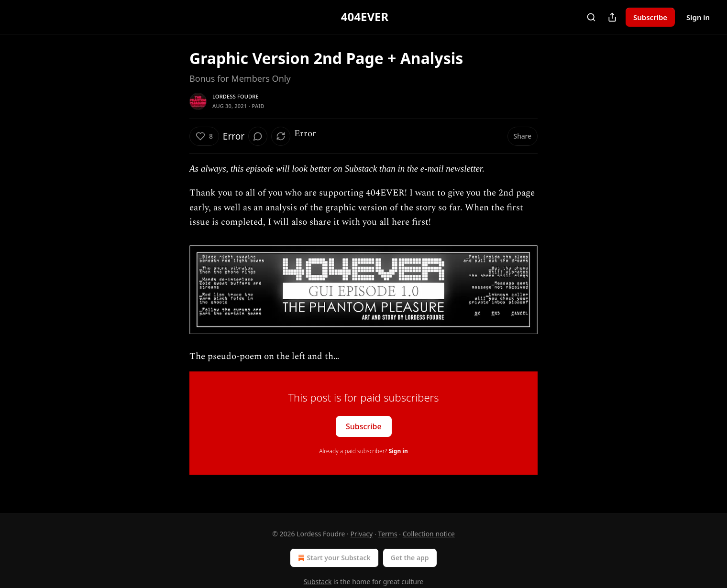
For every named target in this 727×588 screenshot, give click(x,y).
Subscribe (650, 17)
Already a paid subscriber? (363, 451)
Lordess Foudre (236, 96)
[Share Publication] (612, 17)
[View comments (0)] (258, 136)
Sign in (698, 17)
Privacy (361, 534)
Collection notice (429, 534)
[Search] (591, 17)
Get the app (410, 558)
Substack (318, 582)
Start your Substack (333, 558)
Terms (387, 534)
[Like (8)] (204, 136)
